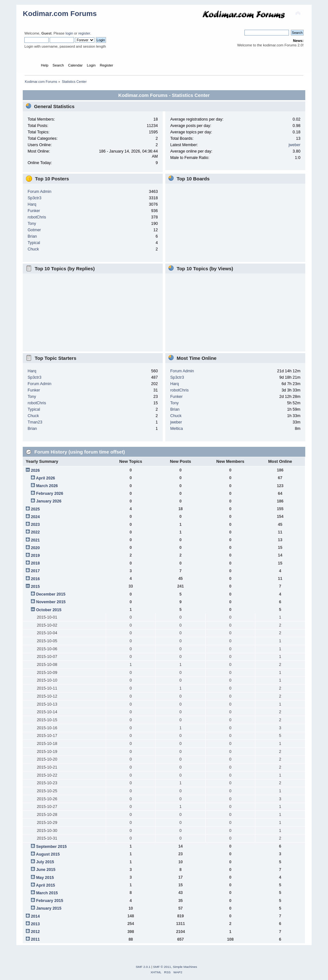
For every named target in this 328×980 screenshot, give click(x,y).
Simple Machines (185, 967)
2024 (35, 517)
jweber (295, 145)
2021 (35, 540)
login (69, 33)
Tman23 (35, 422)
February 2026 (50, 494)
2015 (35, 587)
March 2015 (47, 893)
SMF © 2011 (162, 967)
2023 (35, 525)
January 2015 (49, 908)
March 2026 (47, 486)
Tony (32, 224)
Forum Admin (39, 192)
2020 (35, 548)
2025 (35, 509)
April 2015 (45, 885)
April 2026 (45, 478)
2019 (35, 556)
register (84, 33)
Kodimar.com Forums (60, 14)
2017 (35, 571)
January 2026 (49, 501)
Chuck (33, 249)
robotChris (37, 217)
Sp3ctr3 (34, 198)
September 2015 (52, 847)
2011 (35, 939)
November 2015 (51, 602)
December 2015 (51, 594)
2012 (35, 932)
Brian (32, 236)
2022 (35, 532)
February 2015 (50, 901)
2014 (35, 916)
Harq (32, 204)
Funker (34, 211)
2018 (35, 563)
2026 (35, 470)
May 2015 (45, 878)
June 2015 (46, 870)
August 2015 (48, 854)
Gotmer (34, 230)
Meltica (176, 429)
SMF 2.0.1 (143, 967)
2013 (35, 924)
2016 (35, 579)
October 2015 (49, 610)
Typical (34, 243)
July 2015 (45, 862)
